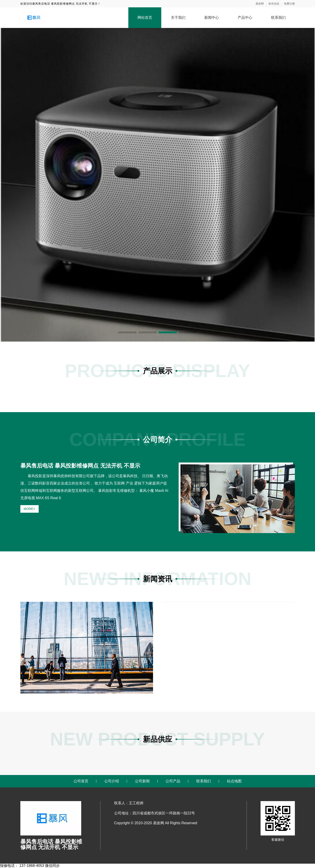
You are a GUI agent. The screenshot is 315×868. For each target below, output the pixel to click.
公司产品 (173, 781)
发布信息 (274, 4)
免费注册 (289, 4)
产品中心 (245, 18)
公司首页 (81, 781)
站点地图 (234, 781)
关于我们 (178, 18)
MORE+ (30, 509)
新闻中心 (212, 18)
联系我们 (278, 18)
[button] (127, 332)
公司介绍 (112, 781)
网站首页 (145, 18)
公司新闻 (142, 781)
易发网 (260, 4)
